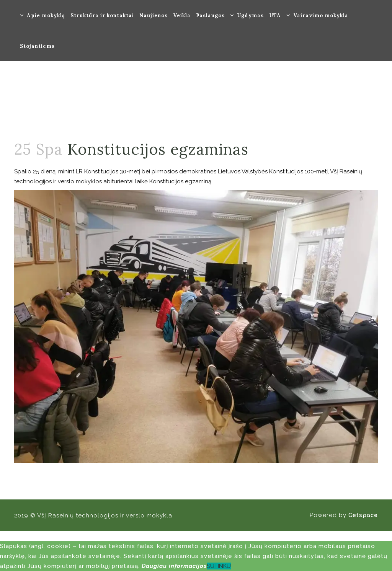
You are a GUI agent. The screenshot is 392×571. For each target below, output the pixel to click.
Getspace (363, 515)
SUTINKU (219, 566)
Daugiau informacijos (174, 566)
